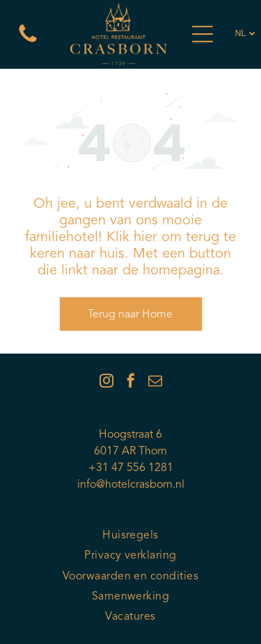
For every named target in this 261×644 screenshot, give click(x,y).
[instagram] (106, 382)
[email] (155, 382)
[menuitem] (130, 536)
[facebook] (131, 382)
